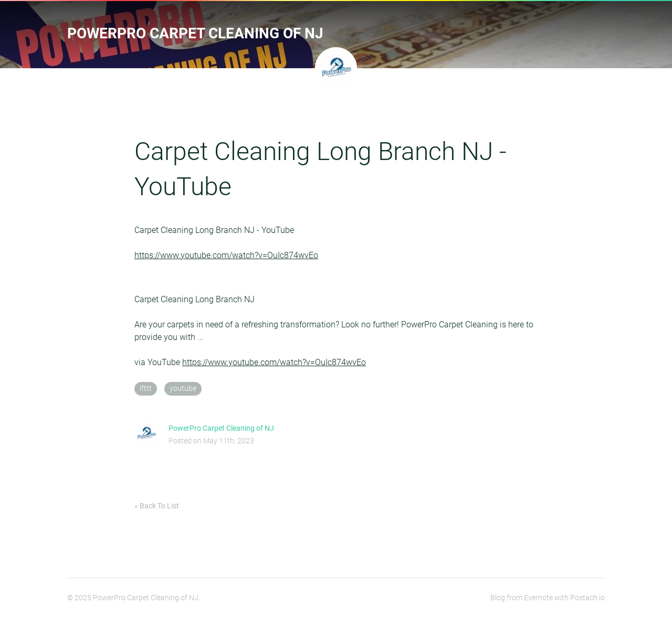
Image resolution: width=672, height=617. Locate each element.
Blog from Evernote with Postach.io (548, 598)
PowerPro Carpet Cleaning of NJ (195, 33)
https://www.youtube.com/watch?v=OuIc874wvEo (226, 255)
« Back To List (157, 506)
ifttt (146, 389)
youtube (183, 389)
